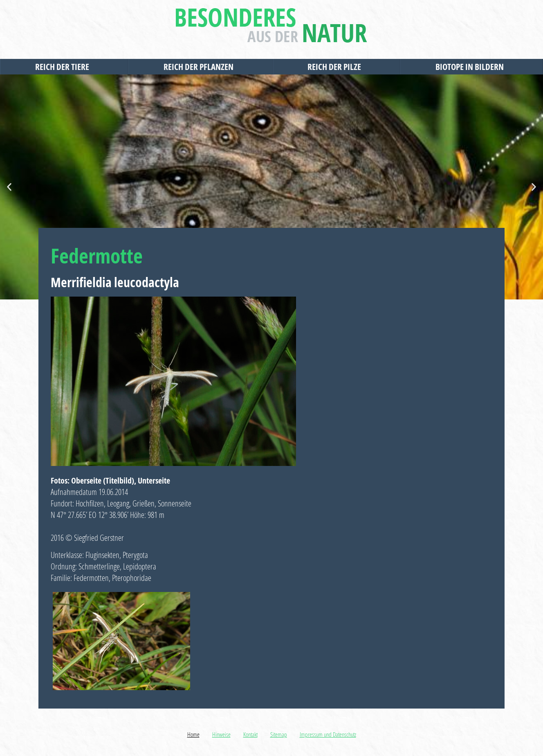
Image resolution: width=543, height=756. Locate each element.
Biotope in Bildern (472, 67)
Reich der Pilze (336, 67)
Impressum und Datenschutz (328, 734)
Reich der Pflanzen (201, 67)
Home (193, 734)
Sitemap (279, 734)
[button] (9, 187)
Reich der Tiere (64, 67)
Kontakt (250, 734)
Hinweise (221, 734)
